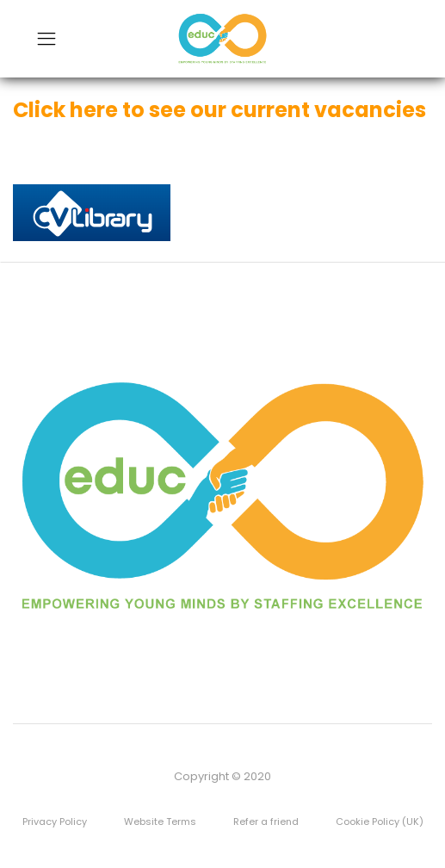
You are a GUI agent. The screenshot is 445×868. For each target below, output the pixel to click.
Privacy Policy (55, 821)
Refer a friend (266, 821)
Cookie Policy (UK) (380, 821)
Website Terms (160, 821)
